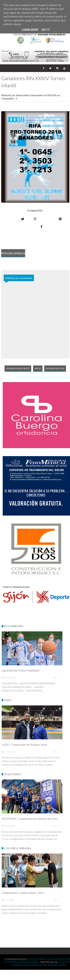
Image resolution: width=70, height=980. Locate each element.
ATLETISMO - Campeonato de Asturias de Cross (30, 819)
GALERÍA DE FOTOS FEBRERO (21, 671)
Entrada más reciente (18, 368)
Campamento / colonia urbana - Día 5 (23, 893)
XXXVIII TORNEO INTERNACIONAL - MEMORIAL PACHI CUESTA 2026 (35, 36)
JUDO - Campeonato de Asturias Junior (24, 745)
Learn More (30, 30)
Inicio (38, 368)
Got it (46, 30)
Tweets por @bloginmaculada (16, 587)
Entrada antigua (55, 368)
